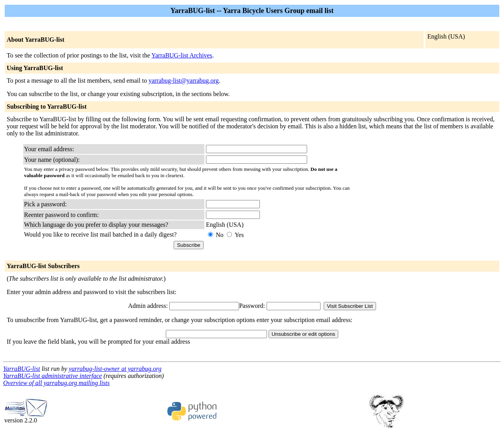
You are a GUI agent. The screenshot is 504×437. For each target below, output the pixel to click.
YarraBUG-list (22, 369)
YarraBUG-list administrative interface (53, 376)
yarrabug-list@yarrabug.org (183, 81)
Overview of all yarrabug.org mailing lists (57, 383)
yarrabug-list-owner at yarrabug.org (115, 369)
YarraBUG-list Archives (182, 55)
